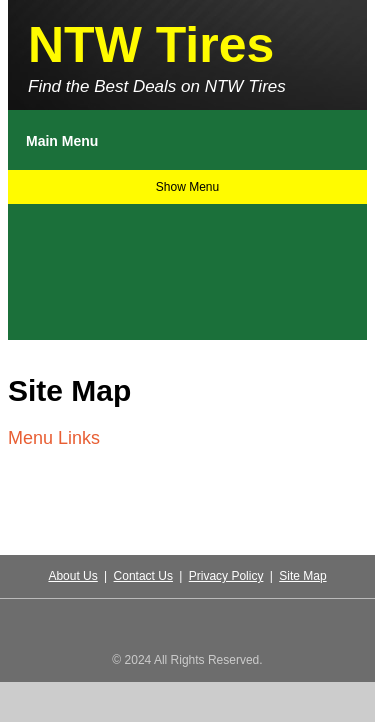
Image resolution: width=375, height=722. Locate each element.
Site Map (302, 576)
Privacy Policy (226, 576)
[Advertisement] (105, 267)
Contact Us (143, 576)
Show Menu (187, 187)
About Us (72, 576)
